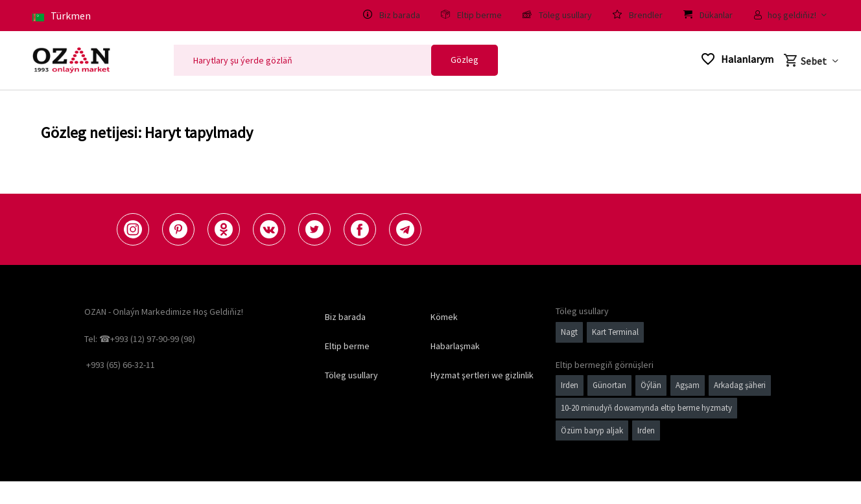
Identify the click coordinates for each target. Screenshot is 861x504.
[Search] (302, 60)
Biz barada (345, 317)
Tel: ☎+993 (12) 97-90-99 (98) (140, 339)
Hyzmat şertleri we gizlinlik (482, 375)
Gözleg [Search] (465, 60)
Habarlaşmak (455, 346)
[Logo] (71, 60)
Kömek (444, 317)
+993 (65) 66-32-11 (121, 365)
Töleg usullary (351, 375)
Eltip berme (347, 346)
